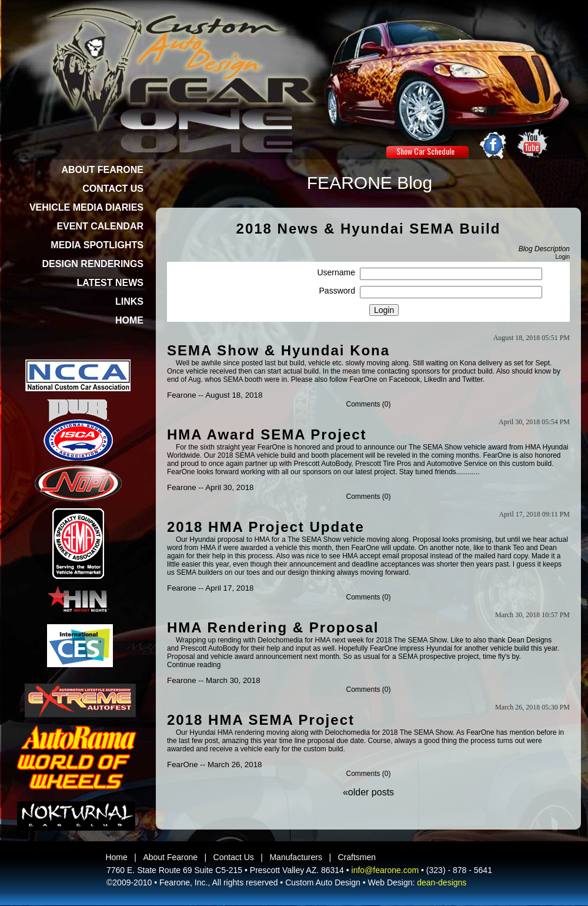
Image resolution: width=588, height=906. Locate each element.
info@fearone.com (385, 870)
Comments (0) (368, 404)
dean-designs (442, 882)
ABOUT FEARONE (102, 170)
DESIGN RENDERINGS (93, 264)
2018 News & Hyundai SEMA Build (369, 229)
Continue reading (194, 665)
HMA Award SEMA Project (267, 434)
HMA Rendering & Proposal (273, 627)
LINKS (129, 302)
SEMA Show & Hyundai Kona (278, 350)
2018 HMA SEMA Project (261, 720)
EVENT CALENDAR (100, 226)
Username (336, 272)
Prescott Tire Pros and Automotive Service (421, 464)
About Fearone (170, 857)
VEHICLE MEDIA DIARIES (86, 207)
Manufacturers (295, 857)
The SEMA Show (435, 447)
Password (337, 291)
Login (563, 257)
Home (116, 857)
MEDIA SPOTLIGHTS (97, 245)
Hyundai (439, 648)
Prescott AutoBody (322, 464)
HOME (129, 320)
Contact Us (234, 857)
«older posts (368, 792)
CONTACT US (113, 189)
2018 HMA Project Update (266, 527)
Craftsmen (357, 857)
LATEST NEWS (110, 283)
